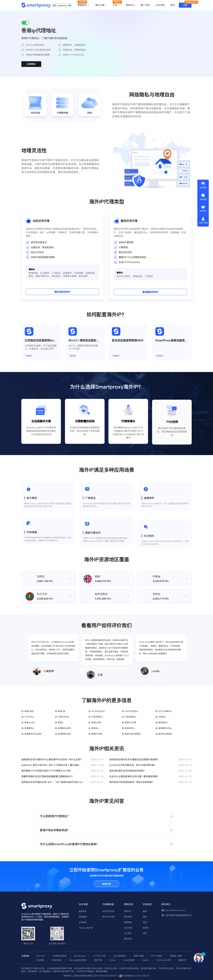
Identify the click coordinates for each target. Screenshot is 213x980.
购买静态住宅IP (186, 281)
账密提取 (83, 917)
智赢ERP (182, 960)
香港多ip (95, 728)
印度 (145, 933)
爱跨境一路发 (176, 956)
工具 (116, 5)
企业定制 (160, 5)
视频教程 (128, 922)
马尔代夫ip (29, 717)
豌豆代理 (98, 960)
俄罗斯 (146, 928)
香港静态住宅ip (165, 728)
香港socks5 (30, 722)
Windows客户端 (86, 928)
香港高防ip (163, 722)
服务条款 (128, 939)
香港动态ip (129, 728)
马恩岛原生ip (97, 717)
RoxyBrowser (80, 956)
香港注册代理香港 (133, 734)
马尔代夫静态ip (165, 711)
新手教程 (128, 917)
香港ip (61, 722)
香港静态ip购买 (64, 728)
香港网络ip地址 (64, 734)
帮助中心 (130, 5)
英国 (145, 917)
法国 (145, 922)
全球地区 (83, 922)
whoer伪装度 (129, 960)
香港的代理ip (97, 734)
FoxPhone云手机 (164, 960)
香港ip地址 (29, 711)
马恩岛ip (162, 717)
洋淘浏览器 (56, 960)
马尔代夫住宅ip (98, 711)
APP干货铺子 (157, 956)
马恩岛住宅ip (64, 717)
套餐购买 (84, 5)
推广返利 (145, 5)
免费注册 (106, 884)
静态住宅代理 (108, 917)
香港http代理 (130, 722)
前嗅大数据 (139, 956)
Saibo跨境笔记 (120, 956)
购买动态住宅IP (27, 281)
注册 (185, 5)
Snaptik (145, 960)
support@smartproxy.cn (175, 910)
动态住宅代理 (108, 911)
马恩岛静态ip (130, 717)
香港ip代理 (96, 722)
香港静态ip (29, 728)
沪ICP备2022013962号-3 (107, 976)
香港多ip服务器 (165, 734)
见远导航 (40, 960)
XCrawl (112, 960)
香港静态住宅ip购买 (33, 734)
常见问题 (128, 928)
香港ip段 (62, 711)
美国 (145, 911)
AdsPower (41, 956)
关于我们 (128, 933)
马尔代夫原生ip (131, 711)
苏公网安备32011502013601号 (136, 976)
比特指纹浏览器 (60, 956)
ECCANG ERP (99, 956)
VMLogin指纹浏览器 (78, 960)
